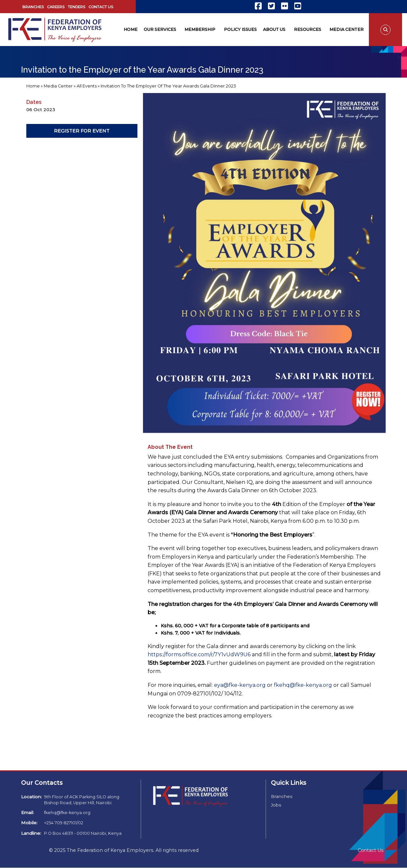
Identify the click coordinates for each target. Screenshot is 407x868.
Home (33, 86)
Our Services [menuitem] (160, 29)
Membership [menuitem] (200, 29)
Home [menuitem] (131, 29)
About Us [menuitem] (274, 29)
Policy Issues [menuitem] (240, 29)
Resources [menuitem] (308, 29)
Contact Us (101, 7)
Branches (33, 7)
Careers (56, 7)
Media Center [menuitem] (347, 29)
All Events (87, 86)
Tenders (76, 7)
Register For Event (82, 131)
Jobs (276, 805)
